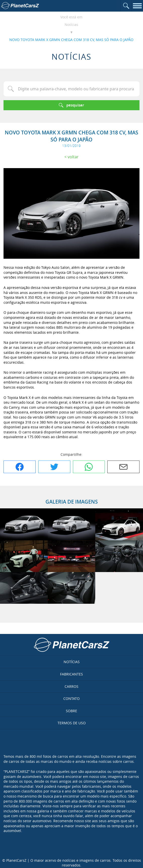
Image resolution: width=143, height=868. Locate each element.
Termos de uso (72, 723)
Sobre (71, 711)
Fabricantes (71, 674)
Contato (71, 699)
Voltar (73, 157)
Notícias (71, 25)
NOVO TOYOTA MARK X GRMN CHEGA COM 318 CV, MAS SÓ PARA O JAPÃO (71, 40)
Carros (71, 686)
